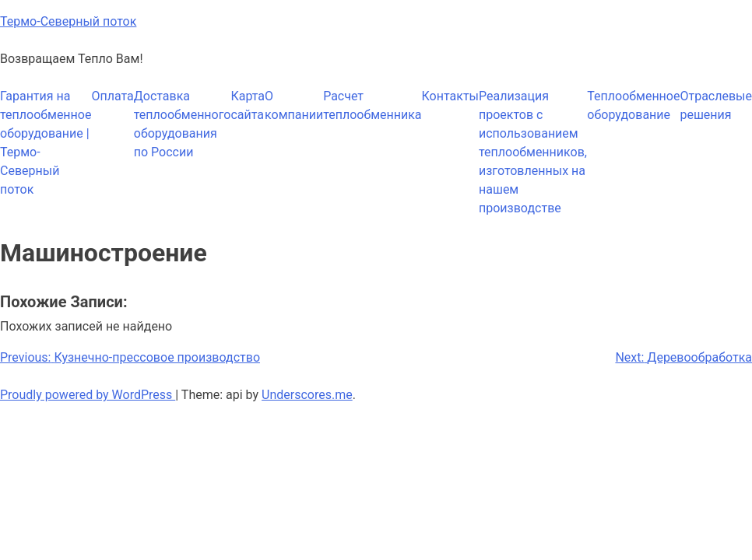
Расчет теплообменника (372, 105)
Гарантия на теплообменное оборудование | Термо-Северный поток (46, 143)
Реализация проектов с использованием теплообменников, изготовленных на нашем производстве (533, 152)
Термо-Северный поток (68, 21)
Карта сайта (248, 105)
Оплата (112, 96)
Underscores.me (307, 395)
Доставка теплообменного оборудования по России (183, 124)
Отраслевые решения (716, 105)
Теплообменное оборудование (633, 105)
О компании (294, 105)
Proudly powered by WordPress (88, 395)
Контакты (450, 96)
